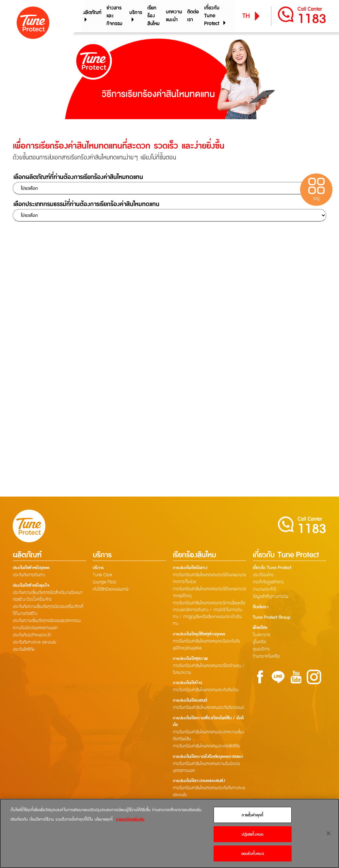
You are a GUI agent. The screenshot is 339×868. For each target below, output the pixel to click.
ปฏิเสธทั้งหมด (252, 834)
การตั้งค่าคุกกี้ (252, 815)
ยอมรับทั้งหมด (253, 853)
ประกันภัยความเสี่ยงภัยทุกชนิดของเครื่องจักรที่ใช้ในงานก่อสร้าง (48, 611)
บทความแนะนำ (174, 16)
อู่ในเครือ (259, 643)
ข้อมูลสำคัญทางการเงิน (270, 597)
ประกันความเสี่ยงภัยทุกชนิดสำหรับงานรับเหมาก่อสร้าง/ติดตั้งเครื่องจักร (48, 597)
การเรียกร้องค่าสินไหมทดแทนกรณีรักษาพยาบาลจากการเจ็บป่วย (209, 579)
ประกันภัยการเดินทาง (29, 576)
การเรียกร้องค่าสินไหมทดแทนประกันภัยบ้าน (206, 691)
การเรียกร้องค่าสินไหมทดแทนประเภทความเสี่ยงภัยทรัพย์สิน (208, 737)
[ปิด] (329, 833)
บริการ (136, 16)
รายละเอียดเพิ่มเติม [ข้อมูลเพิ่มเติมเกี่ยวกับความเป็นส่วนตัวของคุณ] (130, 819)
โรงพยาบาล (261, 636)
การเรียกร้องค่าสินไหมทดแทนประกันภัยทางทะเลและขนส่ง (209, 793)
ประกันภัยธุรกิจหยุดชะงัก (32, 636)
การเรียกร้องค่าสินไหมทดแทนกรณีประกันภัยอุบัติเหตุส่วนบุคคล (206, 645)
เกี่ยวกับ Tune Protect (216, 16)
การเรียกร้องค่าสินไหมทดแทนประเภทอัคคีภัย (206, 747)
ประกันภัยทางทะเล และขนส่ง (34, 643)
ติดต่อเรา (193, 16)
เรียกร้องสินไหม (153, 16)
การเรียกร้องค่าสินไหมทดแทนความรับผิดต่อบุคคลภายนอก (206, 768)
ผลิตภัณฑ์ (91, 16)
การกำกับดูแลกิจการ (268, 583)
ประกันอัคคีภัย (24, 650)
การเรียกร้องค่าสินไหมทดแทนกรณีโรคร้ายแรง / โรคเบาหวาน (209, 670)
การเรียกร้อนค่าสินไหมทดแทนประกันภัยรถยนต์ (209, 709)
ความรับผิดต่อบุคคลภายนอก (35, 629)
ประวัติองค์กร (263, 576)
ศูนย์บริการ (261, 650)
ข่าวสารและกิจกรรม (113, 16)
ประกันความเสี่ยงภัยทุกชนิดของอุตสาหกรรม (47, 621)
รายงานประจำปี (264, 590)
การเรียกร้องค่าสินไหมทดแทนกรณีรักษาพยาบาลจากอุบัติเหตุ (209, 593)
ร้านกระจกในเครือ (266, 657)
